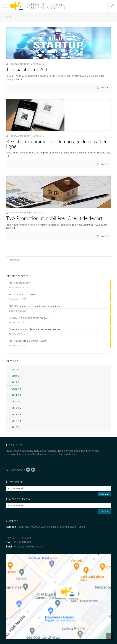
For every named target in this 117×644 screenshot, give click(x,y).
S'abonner (104, 494)
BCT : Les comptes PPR (21, 283)
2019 (14, 408)
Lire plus (104, 88)
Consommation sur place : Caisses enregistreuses (34, 329)
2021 (14, 395)
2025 (14, 369)
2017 (14, 421)
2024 (14, 376)
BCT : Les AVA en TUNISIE (22, 295)
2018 (14, 414)
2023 (14, 382)
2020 (14, 402)
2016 (14, 427)
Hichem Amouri (17, 64)
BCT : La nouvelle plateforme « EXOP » (28, 341)
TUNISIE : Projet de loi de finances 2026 (29, 318)
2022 (14, 389)
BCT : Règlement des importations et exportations (34, 306)
